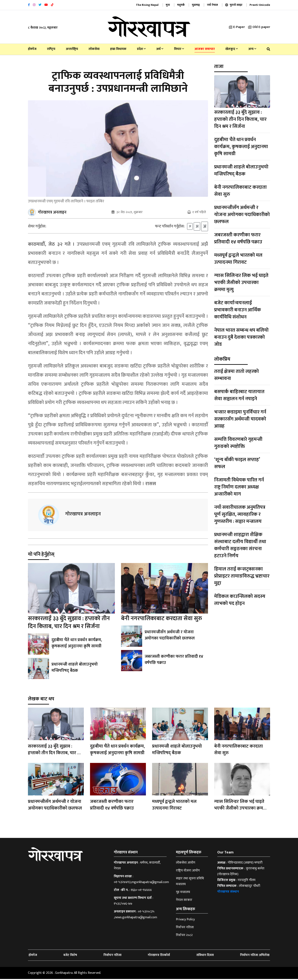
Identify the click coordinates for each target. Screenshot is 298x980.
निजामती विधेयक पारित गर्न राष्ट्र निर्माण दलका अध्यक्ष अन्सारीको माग (239, 487)
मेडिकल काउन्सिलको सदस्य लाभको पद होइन (240, 600)
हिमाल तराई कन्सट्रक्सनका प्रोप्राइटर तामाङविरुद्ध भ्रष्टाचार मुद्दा (242, 576)
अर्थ (160, 49)
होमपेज (32, 49)
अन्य (252, 49)
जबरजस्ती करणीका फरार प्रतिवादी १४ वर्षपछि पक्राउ (174, 661)
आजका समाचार (205, 49)
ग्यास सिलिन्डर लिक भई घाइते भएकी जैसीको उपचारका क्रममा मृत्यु (241, 283)
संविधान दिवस (205, 956)
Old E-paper (259, 27)
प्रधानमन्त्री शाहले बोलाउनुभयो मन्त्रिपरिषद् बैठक (74, 668)
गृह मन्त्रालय (183, 893)
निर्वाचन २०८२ (184, 936)
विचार (179, 49)
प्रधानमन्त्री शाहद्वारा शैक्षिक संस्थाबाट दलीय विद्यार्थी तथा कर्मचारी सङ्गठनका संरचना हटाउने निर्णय (240, 545)
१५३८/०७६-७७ (123, 905)
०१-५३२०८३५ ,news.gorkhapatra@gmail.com (135, 915)
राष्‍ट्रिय (51, 49)
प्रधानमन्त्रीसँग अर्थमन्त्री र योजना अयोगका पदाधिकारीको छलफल (176, 636)
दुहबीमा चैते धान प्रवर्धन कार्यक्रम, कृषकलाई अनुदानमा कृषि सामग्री (77, 644)
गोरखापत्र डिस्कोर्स (159, 956)
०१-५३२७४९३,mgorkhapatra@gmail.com (141, 883)
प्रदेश (141, 49)
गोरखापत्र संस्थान (228, 893)
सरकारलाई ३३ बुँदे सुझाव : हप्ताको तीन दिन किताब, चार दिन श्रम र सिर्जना (69, 623)
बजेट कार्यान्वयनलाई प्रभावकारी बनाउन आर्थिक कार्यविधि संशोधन (238, 310)
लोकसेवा (94, 49)
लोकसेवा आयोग (186, 864)
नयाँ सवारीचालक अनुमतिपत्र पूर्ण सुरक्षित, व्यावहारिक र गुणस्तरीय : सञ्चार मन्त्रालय (240, 514)
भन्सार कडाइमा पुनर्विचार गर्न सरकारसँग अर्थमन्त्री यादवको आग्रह (240, 419)
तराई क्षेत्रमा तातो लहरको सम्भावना (237, 375)
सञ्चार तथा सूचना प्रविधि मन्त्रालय (190, 882)
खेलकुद (232, 49)
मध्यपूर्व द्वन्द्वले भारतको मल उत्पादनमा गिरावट (238, 259)
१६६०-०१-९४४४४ (141, 891)
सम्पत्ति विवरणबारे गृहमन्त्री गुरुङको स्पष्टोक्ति (238, 443)
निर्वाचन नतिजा (185, 928)
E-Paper (237, 27)
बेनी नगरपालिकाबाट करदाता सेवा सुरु (162, 619)
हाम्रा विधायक (118, 49)
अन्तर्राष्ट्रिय (72, 49)
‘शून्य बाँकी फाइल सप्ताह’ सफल (237, 463)
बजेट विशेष (70, 956)
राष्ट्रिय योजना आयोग (188, 872)
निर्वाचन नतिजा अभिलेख (255, 956)
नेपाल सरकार (184, 901)
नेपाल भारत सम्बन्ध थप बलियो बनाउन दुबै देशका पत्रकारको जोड (241, 337)
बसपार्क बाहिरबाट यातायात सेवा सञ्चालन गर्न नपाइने (239, 395)
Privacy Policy (185, 920)
